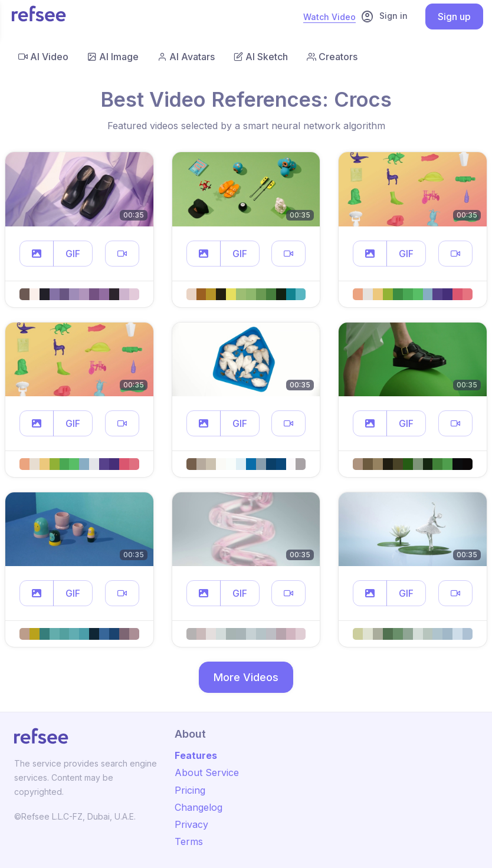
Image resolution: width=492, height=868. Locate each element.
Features (196, 755)
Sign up (454, 17)
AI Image (113, 57)
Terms (189, 841)
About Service (207, 772)
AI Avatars (186, 57)
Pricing (190, 790)
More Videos (246, 677)
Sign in (384, 17)
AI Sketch (261, 57)
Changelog (199, 807)
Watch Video (329, 17)
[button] (37, 254)
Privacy (191, 824)
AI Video (43, 57)
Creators (332, 57)
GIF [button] (73, 254)
